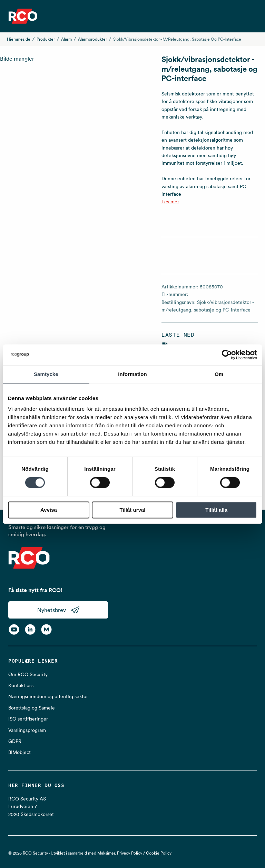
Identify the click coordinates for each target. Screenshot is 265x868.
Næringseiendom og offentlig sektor (48, 696)
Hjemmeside (19, 39)
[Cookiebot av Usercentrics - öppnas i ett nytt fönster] (227, 355)
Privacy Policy (130, 853)
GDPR (15, 741)
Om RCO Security (28, 674)
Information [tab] (132, 374)
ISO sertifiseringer (28, 719)
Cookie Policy (159, 853)
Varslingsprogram (27, 730)
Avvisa (49, 510)
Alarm (66, 39)
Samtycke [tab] (46, 374)
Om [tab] (219, 374)
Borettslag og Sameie (32, 708)
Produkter (46, 39)
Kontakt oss (21, 685)
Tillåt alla (216, 510)
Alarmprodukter (92, 39)
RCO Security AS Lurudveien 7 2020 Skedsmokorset (31, 806)
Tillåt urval (133, 510)
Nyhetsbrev (58, 610)
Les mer (170, 202)
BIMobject (19, 752)
